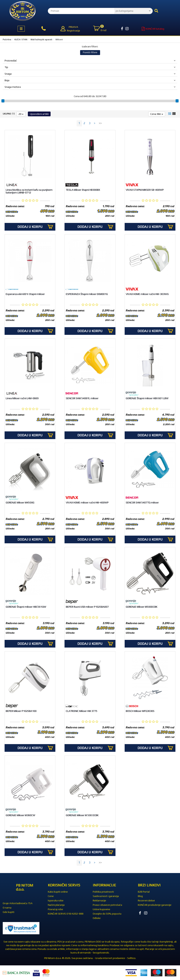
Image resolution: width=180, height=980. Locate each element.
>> (100, 123)
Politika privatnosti (103, 892)
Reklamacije (99, 900)
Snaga (90, 74)
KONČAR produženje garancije (155, 905)
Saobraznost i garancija (106, 896)
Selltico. (132, 958)
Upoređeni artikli (39, 114)
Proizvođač (90, 61)
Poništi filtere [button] (90, 52)
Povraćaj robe (55, 909)
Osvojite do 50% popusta (107, 914)
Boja (90, 80)
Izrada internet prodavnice (110, 958)
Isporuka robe (56, 900)
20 (21, 114)
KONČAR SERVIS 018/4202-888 (66, 914)
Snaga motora (90, 87)
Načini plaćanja (56, 905)
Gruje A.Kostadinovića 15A (18, 903)
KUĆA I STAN (21, 39)
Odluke (97, 918)
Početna (7, 39)
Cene (51, 896)
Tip (90, 67)
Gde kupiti (9, 912)
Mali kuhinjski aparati (41, 39)
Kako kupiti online (58, 892)
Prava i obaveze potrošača (107, 905)
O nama (7, 908)
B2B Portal (144, 892)
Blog (140, 896)
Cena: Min (157, 114)
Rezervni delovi (146, 900)
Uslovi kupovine (101, 909)
